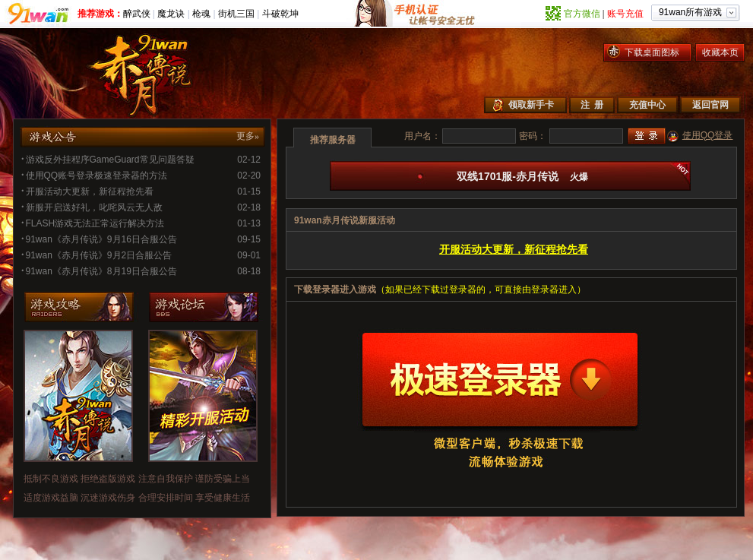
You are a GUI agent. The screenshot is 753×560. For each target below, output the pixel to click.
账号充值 (625, 14)
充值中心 (647, 105)
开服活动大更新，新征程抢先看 (87, 191)
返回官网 (710, 105)
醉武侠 (137, 14)
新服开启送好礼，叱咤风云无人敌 (92, 207)
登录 (647, 136)
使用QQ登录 (708, 135)
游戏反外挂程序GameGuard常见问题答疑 (108, 160)
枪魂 (201, 14)
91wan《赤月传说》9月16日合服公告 (99, 239)
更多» (248, 136)
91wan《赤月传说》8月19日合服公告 (99, 271)
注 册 (592, 105)
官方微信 (582, 14)
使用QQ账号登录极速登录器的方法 (94, 176)
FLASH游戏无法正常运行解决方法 (93, 223)
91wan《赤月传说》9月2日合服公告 (96, 255)
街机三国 (236, 14)
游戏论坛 (206, 307)
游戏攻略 (81, 307)
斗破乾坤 (280, 14)
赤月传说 (147, 73)
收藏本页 (720, 52)
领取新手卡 (531, 105)
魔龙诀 (171, 14)
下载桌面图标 (652, 52)
